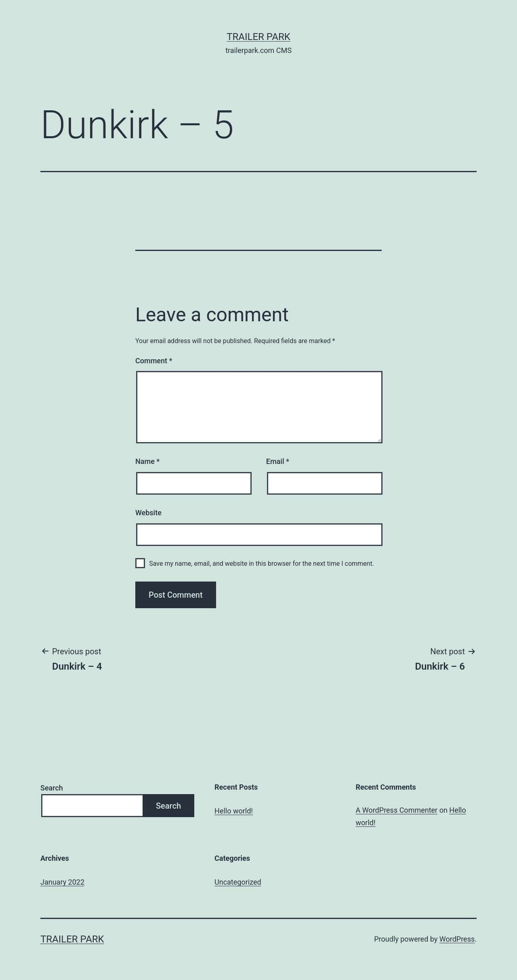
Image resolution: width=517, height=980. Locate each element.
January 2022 (62, 882)
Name (147, 461)
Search (52, 788)
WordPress (457, 939)
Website (148, 513)
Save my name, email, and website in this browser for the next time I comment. (262, 564)
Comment (154, 361)
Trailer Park (258, 37)
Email (278, 461)
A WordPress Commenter (397, 810)
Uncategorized (238, 882)
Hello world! (234, 811)
